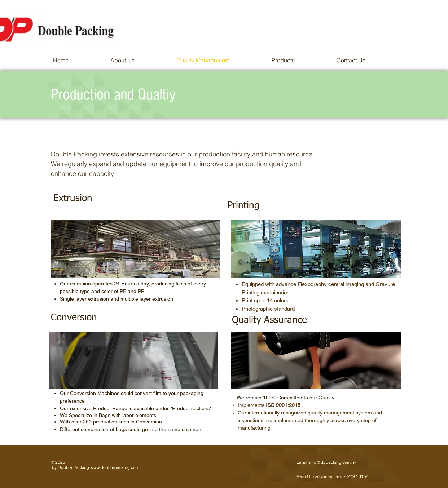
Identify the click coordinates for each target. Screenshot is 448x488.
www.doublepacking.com (115, 467)
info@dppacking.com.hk (333, 462)
